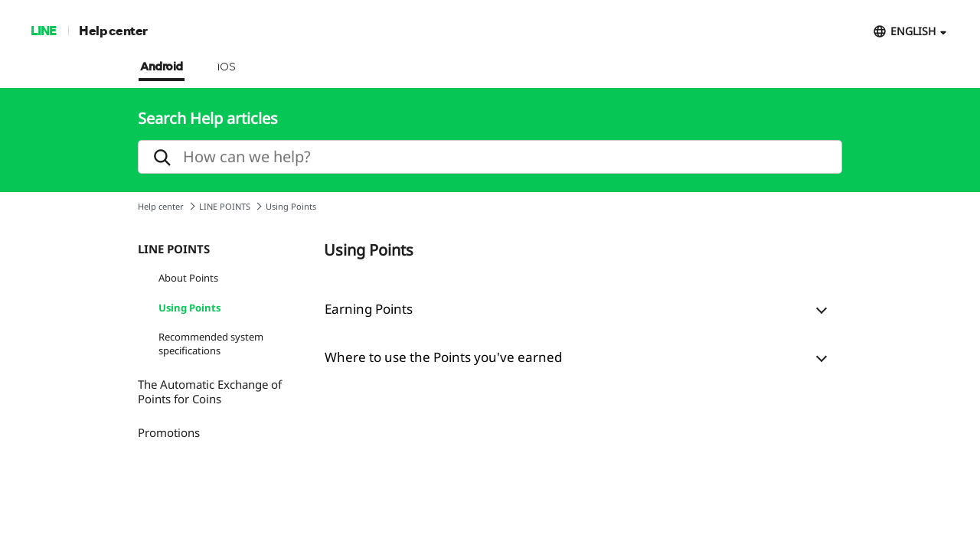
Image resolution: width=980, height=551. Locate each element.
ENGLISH (913, 31)
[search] (490, 157)
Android (162, 67)
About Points (188, 278)
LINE (43, 30)
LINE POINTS (225, 206)
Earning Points (369, 309)
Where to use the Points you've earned (443, 357)
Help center (113, 30)
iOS (226, 67)
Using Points (189, 308)
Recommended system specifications (211, 344)
